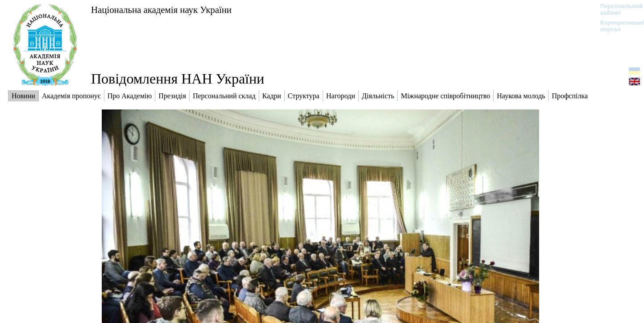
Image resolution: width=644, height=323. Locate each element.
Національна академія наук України (161, 10)
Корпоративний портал (617, 26)
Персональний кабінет (617, 9)
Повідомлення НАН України (178, 79)
